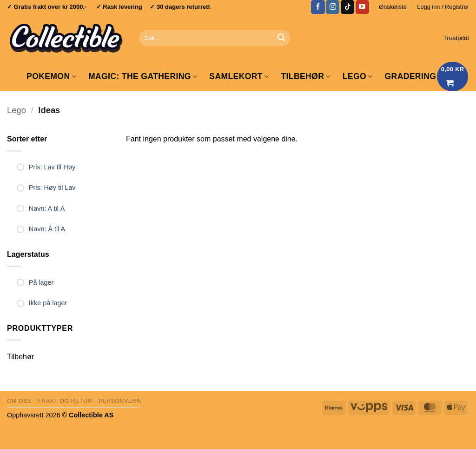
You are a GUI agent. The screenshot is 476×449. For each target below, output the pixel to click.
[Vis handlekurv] (453, 77)
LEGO (358, 76)
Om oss (19, 401)
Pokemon (51, 76)
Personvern (120, 401)
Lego (17, 110)
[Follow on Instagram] (333, 7)
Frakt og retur (65, 401)
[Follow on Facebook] (318, 7)
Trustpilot (456, 38)
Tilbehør (305, 76)
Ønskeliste (393, 7)
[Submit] (281, 38)
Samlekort (239, 76)
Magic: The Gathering (143, 76)
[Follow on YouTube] (362, 7)
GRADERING (411, 76)
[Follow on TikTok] (347, 7)
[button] (443, 7)
